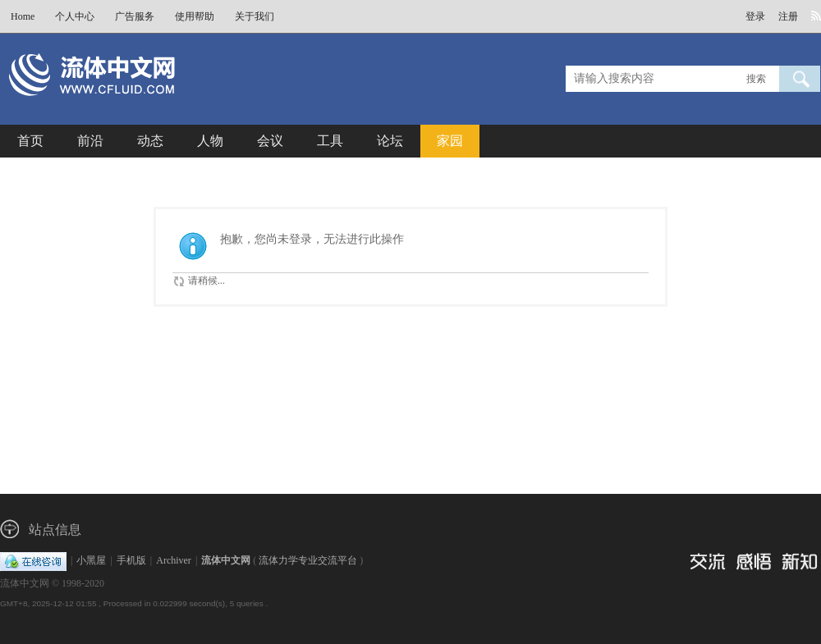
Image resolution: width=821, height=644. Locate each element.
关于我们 (255, 16)
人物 (210, 141)
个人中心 (75, 16)
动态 (150, 141)
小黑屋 (91, 560)
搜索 (756, 79)
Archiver (174, 560)
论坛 (390, 141)
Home (23, 16)
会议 (270, 141)
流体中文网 (226, 560)
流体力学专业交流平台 (308, 560)
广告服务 (135, 16)
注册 (788, 16)
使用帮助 (195, 16)
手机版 (131, 560)
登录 (755, 16)
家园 (450, 141)
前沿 (90, 141)
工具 (330, 141)
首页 (30, 141)
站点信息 (55, 530)
